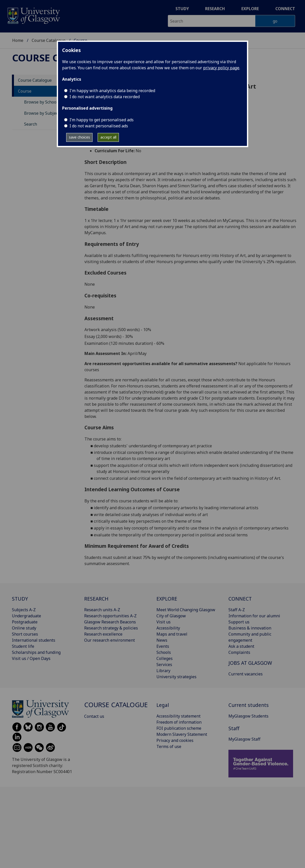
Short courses (25, 634)
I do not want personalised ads (99, 126)
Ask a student (241, 646)
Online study (24, 628)
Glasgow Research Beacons (110, 622)
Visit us (164, 622)
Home (18, 40)
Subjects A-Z (24, 610)
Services (164, 665)
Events (163, 646)
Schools (164, 652)
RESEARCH (96, 599)
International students (34, 640)
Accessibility (168, 628)
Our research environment (110, 640)
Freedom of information (179, 722)
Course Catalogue (49, 40)
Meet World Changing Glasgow (186, 610)
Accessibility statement (178, 716)
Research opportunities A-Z (110, 616)
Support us (239, 622)
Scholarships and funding (36, 652)
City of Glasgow (171, 616)
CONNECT (240, 599)
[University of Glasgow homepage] (33, 15)
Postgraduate (25, 622)
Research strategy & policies (111, 628)
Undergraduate (26, 616)
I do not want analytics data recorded (105, 97)
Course (25, 91)
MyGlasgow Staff (244, 739)
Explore (250, 9)
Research (215, 9)
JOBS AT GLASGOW (250, 663)
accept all (108, 137)
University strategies (176, 677)
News (162, 640)
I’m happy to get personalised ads (102, 120)
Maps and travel (172, 634)
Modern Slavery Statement (182, 734)
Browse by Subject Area (47, 113)
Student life (23, 646)
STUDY (20, 599)
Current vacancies (246, 674)
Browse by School (41, 102)
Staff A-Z (237, 610)
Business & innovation (250, 628)
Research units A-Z (102, 610)
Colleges (165, 658)
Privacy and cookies (175, 740)
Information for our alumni (254, 616)
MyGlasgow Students (248, 716)
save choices (79, 137)
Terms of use (169, 746)
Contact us (94, 716)
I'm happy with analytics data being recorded (112, 91)
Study (182, 9)
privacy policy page (221, 68)
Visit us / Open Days (31, 658)
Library (163, 671)
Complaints (239, 652)
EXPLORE (167, 599)
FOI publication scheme (179, 728)
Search (31, 124)
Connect (285, 9)
